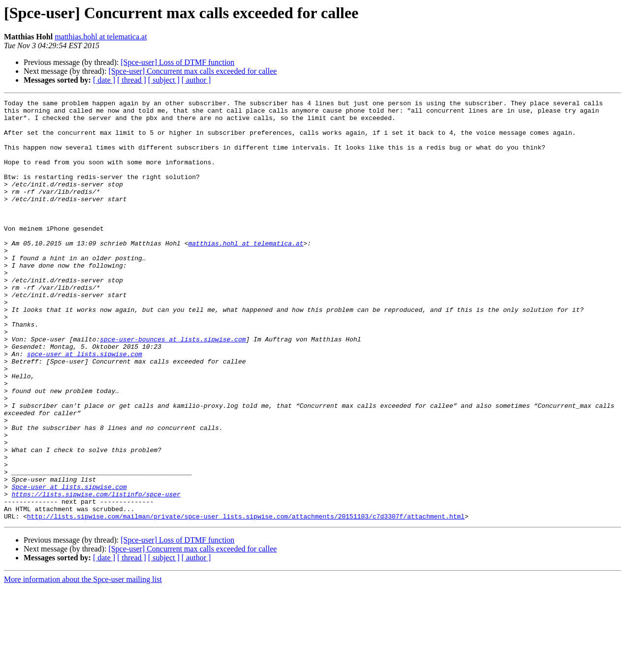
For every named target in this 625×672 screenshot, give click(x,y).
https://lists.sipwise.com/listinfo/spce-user (96, 574)
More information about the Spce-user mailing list (83, 663)
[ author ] (196, 80)
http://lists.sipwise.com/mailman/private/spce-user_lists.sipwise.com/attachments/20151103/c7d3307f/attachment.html (246, 600)
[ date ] (104, 80)
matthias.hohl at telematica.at (101, 37)
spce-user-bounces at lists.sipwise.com (173, 388)
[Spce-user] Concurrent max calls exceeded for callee (192, 71)
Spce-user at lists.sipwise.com (69, 565)
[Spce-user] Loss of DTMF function (177, 62)
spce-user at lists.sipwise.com (85, 405)
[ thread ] (132, 80)
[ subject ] (164, 80)
